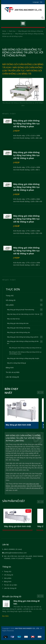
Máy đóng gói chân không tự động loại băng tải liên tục (23, 342)
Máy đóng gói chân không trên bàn (18, 323)
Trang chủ (10, 296)
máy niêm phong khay (18, 486)
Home (4, 31)
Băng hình (10, 368)
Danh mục (12, 31)
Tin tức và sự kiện (13, 372)
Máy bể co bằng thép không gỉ (16, 363)
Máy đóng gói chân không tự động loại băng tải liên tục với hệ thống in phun (25, 353)
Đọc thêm (5, 616)
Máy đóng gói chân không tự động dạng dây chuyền (23, 358)
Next (39, 392)
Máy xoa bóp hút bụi (13, 319)
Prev (42, 392)
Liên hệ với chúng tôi (33, 488)
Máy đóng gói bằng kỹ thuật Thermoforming (21, 310)
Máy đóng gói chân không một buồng (19, 328)
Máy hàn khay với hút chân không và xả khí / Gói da (23, 314)
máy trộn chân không (34, 486)
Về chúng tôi (11, 300)
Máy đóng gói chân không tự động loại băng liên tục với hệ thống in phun (26, 124)
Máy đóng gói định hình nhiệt (18, 425)
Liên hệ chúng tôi (12, 377)
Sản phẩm (10, 305)
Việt (41, 2)
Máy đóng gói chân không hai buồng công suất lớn (23, 337)
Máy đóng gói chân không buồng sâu (19, 332)
